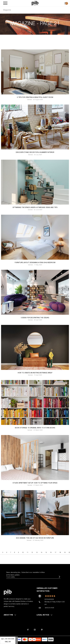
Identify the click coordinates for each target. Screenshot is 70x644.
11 (27, 553)
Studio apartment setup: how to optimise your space (35, 483)
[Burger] (5, 3)
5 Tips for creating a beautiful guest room (35, 97)
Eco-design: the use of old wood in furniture (35, 538)
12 (32, 553)
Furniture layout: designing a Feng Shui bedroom (35, 263)
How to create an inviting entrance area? (35, 373)
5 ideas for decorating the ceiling (35, 318)
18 (60, 553)
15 (46, 553)
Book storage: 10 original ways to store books (35, 428)
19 (65, 553)
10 (23, 553)
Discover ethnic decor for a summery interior (35, 152)
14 (41, 553)
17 (55, 553)
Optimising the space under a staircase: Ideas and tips (35, 208)
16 (51, 553)
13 (37, 553)
